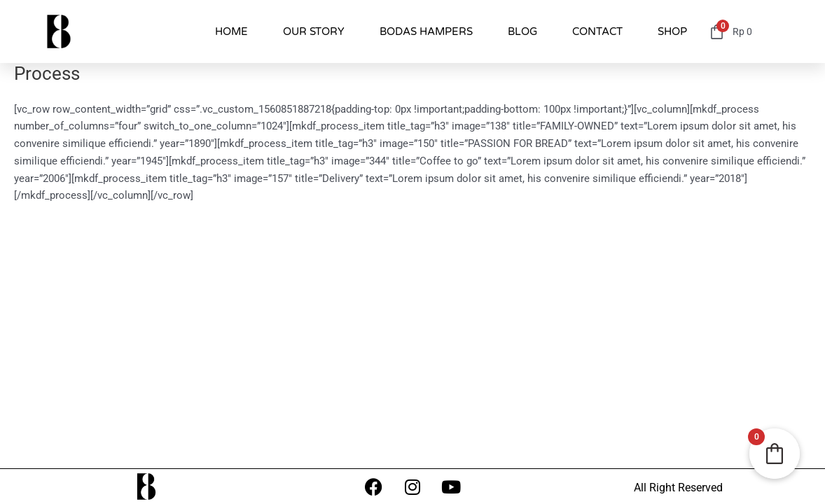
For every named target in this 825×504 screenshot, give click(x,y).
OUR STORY (314, 31)
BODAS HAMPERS (426, 31)
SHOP (672, 31)
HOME (231, 31)
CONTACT (597, 31)
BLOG (522, 31)
